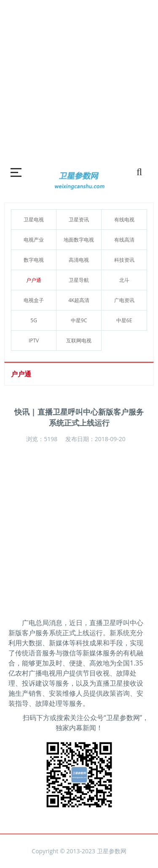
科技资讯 (124, 260)
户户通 (34, 280)
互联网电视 (79, 341)
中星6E (124, 320)
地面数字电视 (79, 240)
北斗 (124, 280)
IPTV (34, 341)
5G (34, 320)
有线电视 (124, 220)
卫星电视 (34, 220)
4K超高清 (79, 300)
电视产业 (34, 240)
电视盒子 (34, 300)
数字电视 (34, 260)
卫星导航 (79, 280)
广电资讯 (124, 300)
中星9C (79, 320)
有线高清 (124, 240)
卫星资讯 (79, 220)
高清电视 (79, 260)
